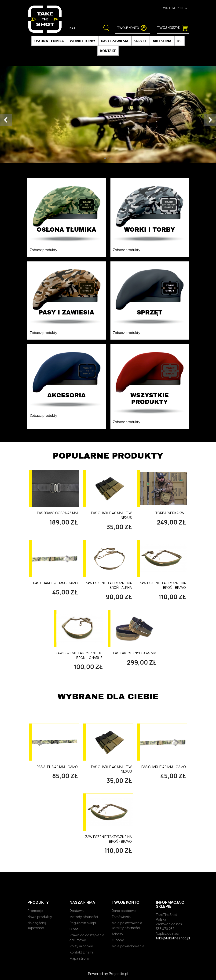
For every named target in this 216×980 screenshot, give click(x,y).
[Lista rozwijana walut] (183, 8)
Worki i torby (82, 41)
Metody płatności (84, 917)
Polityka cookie (81, 946)
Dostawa (77, 911)
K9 (179, 41)
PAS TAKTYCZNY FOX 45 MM (135, 653)
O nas (74, 929)
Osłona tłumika (49, 41)
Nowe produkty (40, 917)
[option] (108, 115)
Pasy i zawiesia (115, 41)
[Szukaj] (87, 28)
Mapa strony (80, 958)
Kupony (118, 940)
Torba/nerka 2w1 (171, 513)
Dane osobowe (124, 911)
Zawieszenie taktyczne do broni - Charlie (79, 655)
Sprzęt (141, 41)
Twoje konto (126, 902)
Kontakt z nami (81, 952)
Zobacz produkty (43, 250)
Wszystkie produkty (165, 684)
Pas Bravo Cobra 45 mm (57, 513)
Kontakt (108, 51)
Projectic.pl (118, 974)
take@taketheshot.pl (173, 938)
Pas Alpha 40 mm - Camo (57, 767)
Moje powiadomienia (128, 946)
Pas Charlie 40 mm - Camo (55, 583)
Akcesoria (162, 41)
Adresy (117, 934)
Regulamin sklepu (83, 923)
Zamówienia (121, 917)
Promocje (35, 911)
